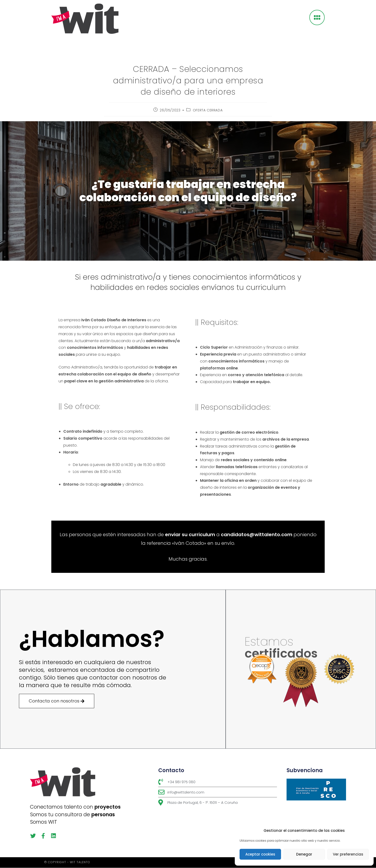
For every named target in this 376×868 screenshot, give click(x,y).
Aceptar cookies (260, 854)
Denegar (304, 854)
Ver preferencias (348, 854)
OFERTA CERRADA (208, 110)
